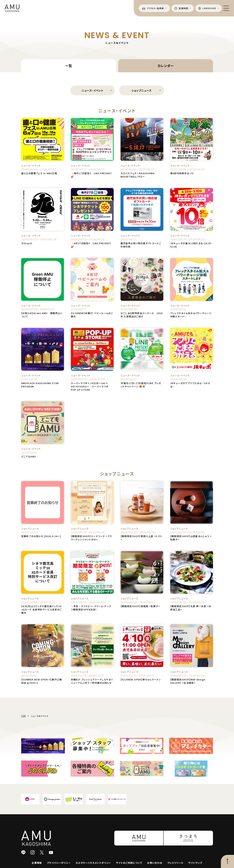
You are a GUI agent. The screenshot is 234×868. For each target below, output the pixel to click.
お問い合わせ (155, 863)
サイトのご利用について (129, 863)
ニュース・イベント (92, 90)
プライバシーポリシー (59, 863)
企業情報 (37, 863)
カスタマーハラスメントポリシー (93, 863)
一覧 (69, 66)
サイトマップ (195, 863)
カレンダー (166, 66)
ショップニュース (142, 90)
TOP (24, 716)
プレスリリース (175, 863)
